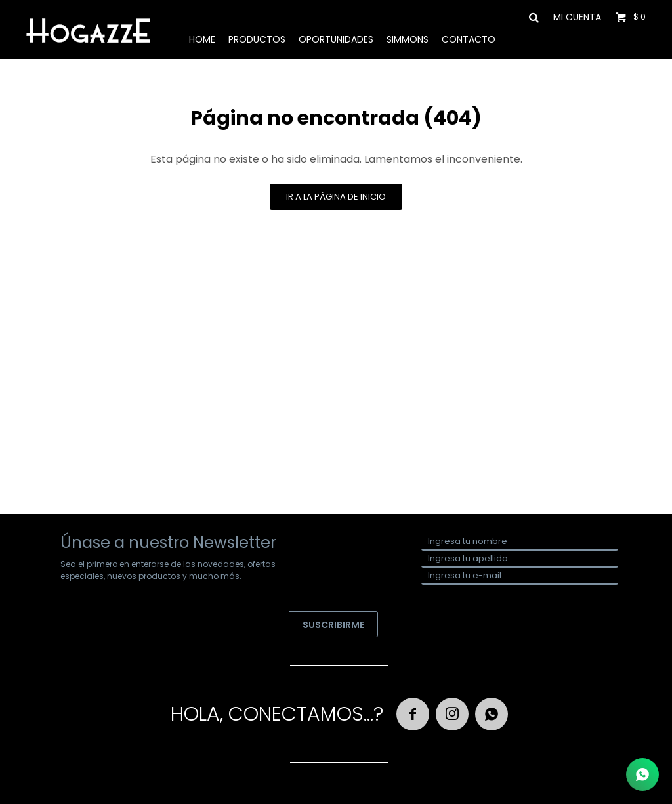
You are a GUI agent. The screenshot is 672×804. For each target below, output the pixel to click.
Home (202, 39)
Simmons (408, 39)
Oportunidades (336, 39)
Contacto (469, 39)
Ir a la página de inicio (336, 197)
